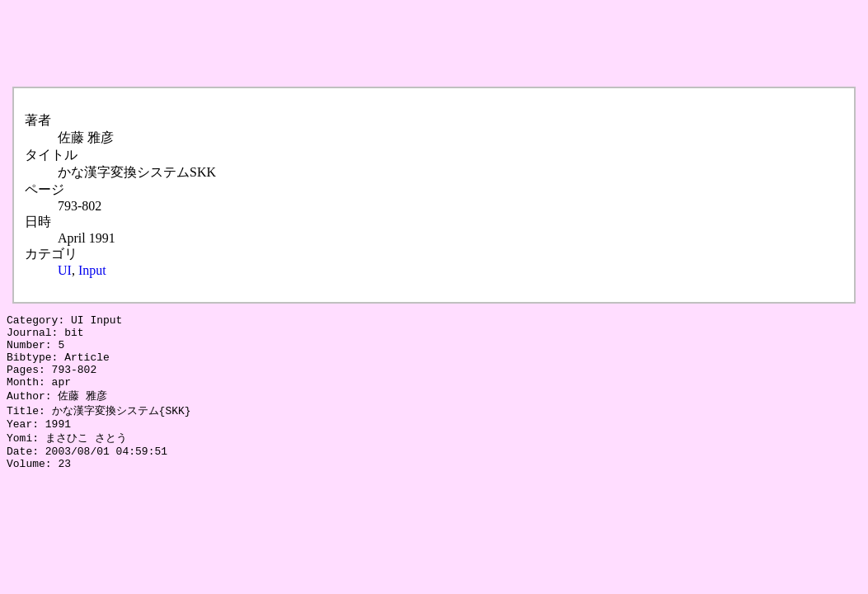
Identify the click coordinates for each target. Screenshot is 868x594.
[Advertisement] (307, 44)
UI (65, 270)
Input (92, 270)
